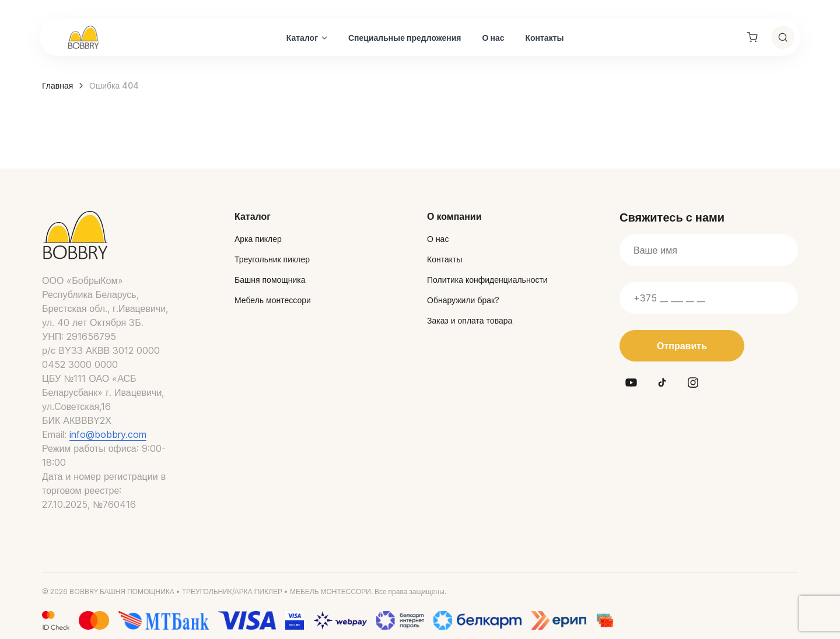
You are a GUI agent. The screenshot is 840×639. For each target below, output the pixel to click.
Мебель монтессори (273, 300)
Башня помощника (270, 280)
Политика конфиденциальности (487, 280)
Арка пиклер (258, 239)
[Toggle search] (783, 37)
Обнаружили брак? (463, 300)
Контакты (544, 38)
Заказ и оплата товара (470, 320)
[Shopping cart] (752, 37)
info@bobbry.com (108, 434)
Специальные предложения (405, 38)
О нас (494, 38)
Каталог (302, 38)
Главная (57, 85)
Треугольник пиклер (272, 259)
